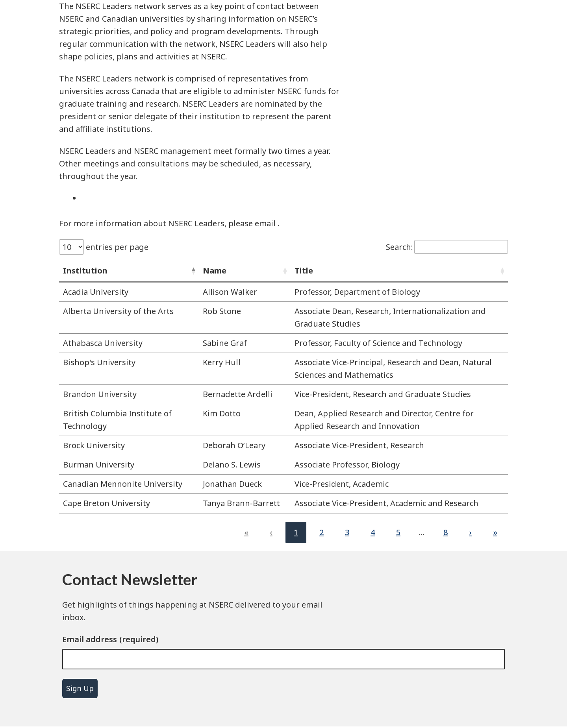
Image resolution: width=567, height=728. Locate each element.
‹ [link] (271, 532)
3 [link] (347, 532)
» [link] (495, 532)
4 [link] (373, 532)
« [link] (246, 532)
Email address (90, 639)
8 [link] (446, 532)
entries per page (116, 247)
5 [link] (398, 532)
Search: (399, 247)
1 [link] (296, 532)
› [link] (470, 532)
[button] (193, 271)
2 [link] (321, 532)
